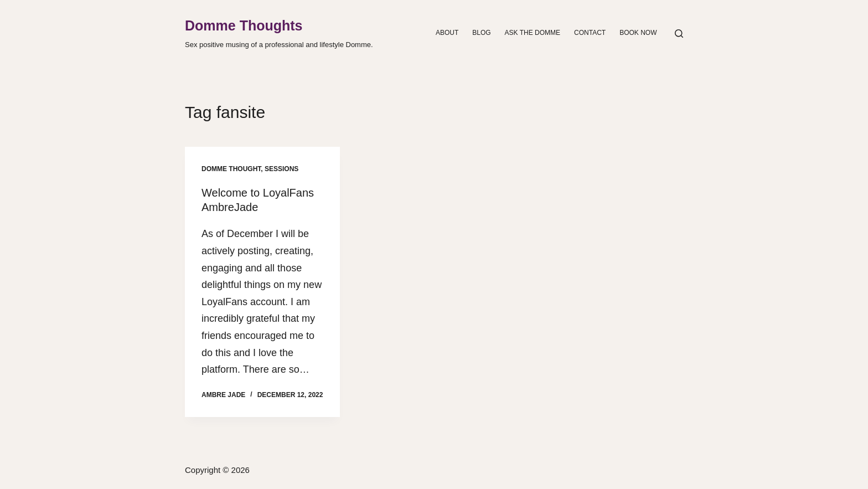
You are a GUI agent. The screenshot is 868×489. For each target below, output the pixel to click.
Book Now (638, 33)
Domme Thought (231, 169)
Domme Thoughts (244, 25)
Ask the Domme (533, 33)
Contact (590, 33)
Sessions (281, 169)
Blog (481, 33)
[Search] (679, 34)
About (447, 33)
